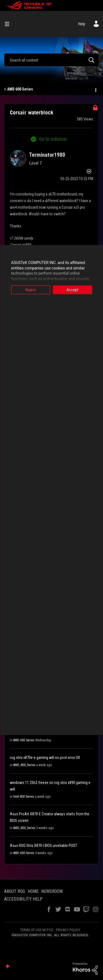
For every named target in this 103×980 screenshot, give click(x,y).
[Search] (51, 60)
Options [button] (95, 89)
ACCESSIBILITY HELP (23, 899)
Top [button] (8, 966)
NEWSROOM (52, 891)
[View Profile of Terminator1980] (47, 155)
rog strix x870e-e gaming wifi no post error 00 (45, 758)
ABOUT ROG (15, 891)
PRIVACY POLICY (68, 930)
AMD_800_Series (24, 765)
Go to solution (53, 139)
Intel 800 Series (24, 797)
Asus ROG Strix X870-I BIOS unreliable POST (44, 846)
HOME (33, 891)
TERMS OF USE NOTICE (37, 930)
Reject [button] (31, 290)
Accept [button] (73, 290)
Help (82, 24)
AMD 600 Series (20, 89)
